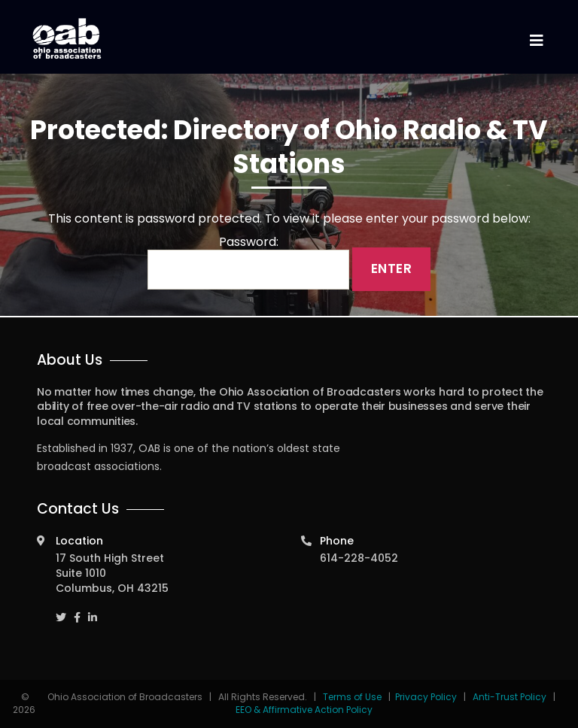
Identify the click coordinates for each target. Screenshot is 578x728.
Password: (248, 262)
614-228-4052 (359, 558)
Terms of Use (353, 697)
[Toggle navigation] (536, 41)
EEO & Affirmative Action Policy (304, 710)
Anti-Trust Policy (510, 697)
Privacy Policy (426, 697)
